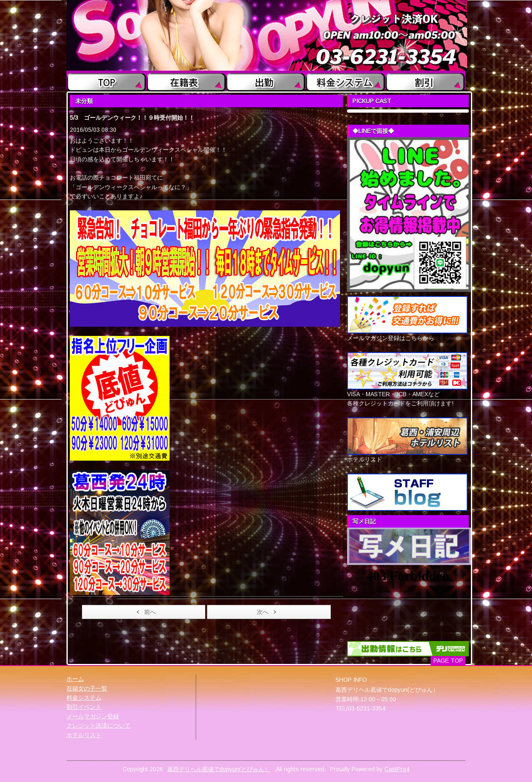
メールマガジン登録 (93, 716)
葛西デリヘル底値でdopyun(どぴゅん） (219, 769)
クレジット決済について (99, 725)
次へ (268, 612)
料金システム (84, 698)
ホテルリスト (84, 735)
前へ (145, 612)
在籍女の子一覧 (87, 688)
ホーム (75, 679)
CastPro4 (397, 769)
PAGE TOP (448, 661)
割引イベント (84, 707)
